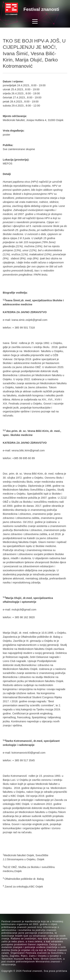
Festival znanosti (41, 9)
